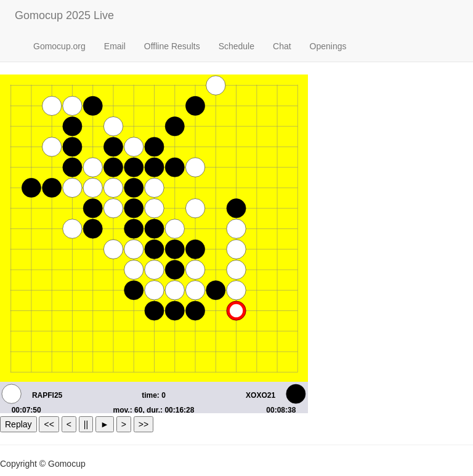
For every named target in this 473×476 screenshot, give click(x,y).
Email (115, 46)
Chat (282, 46)
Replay (18, 424)
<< (49, 424)
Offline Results (172, 46)
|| (86, 424)
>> (144, 424)
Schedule (236, 46)
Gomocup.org (59, 46)
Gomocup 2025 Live (64, 15)
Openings (328, 46)
